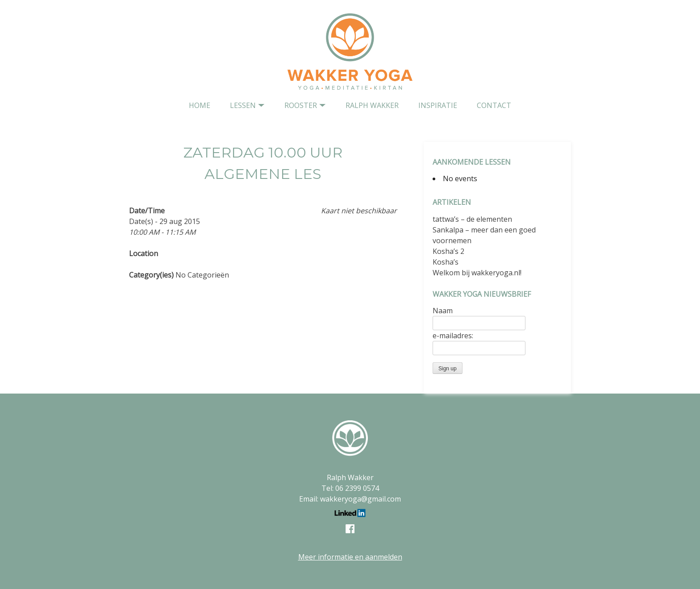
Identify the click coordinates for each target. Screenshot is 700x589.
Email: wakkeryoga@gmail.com (350, 499)
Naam (443, 311)
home (200, 105)
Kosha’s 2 (448, 251)
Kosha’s (446, 262)
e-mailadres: (453, 336)
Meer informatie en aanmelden (350, 557)
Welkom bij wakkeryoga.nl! (477, 273)
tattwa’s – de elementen (472, 219)
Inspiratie (438, 105)
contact (494, 105)
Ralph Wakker (372, 105)
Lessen (243, 105)
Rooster (301, 105)
